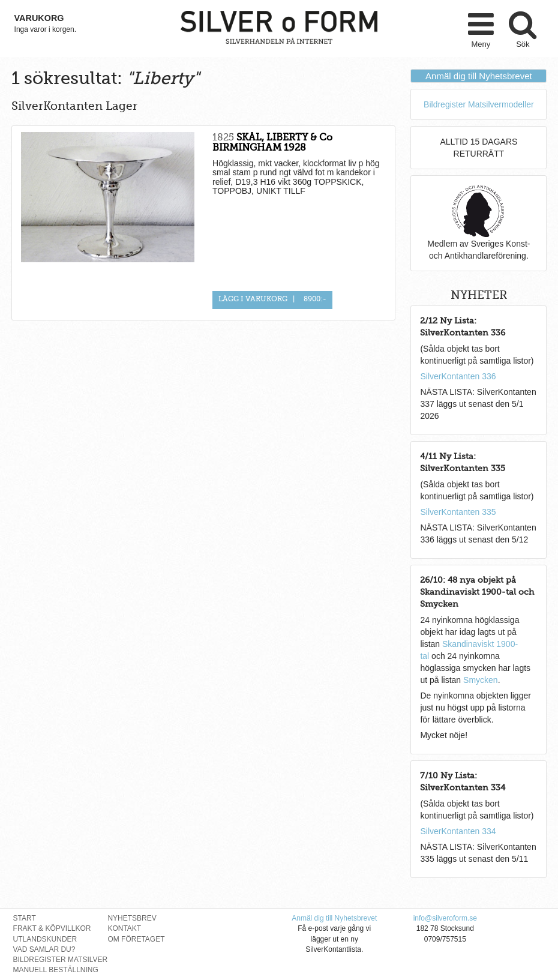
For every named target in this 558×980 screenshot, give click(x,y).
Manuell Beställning (56, 970)
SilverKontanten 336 (458, 376)
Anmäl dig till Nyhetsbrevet (479, 76)
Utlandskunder (45, 939)
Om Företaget (136, 939)
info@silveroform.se (445, 918)
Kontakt (124, 928)
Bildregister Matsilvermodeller (479, 104)
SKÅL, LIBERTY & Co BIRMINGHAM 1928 (272, 143)
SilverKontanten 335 (458, 512)
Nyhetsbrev (132, 918)
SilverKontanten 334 (458, 831)
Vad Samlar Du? (44, 949)
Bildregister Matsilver (61, 960)
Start (25, 918)
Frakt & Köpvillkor (52, 928)
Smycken (481, 680)
